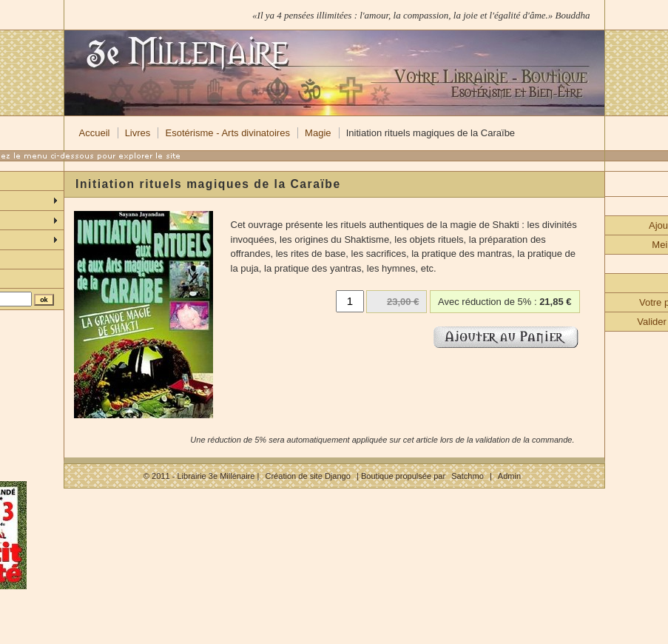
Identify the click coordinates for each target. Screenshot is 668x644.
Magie (318, 133)
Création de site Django (307, 476)
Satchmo (468, 476)
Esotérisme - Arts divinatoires (228, 133)
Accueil (95, 133)
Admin (509, 476)
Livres (138, 133)
